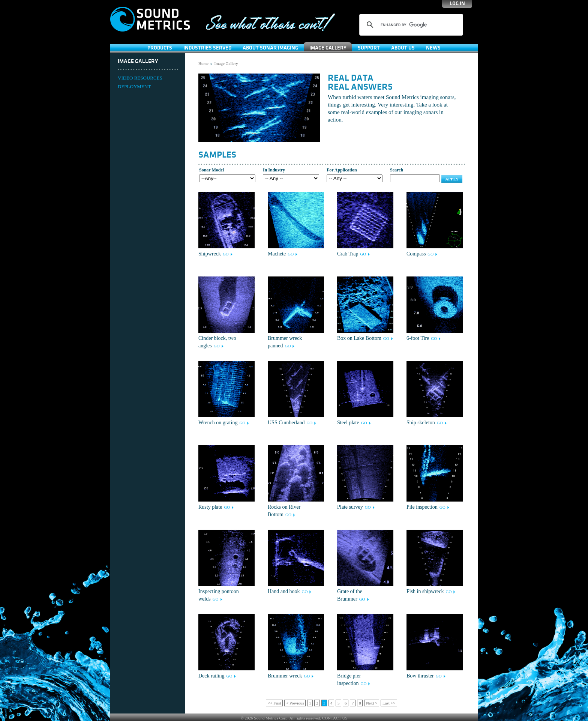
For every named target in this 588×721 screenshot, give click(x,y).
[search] (410, 25)
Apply (452, 179)
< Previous (295, 703)
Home (203, 63)
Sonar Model (211, 170)
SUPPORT (369, 48)
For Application (342, 170)
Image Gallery (328, 48)
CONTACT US (335, 718)
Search (397, 170)
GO (226, 254)
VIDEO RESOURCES (140, 78)
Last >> (389, 703)
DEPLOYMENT (134, 86)
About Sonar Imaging (270, 48)
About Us (403, 48)
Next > (372, 703)
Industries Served (207, 48)
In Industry (274, 170)
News (433, 48)
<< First (274, 703)
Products (160, 48)
